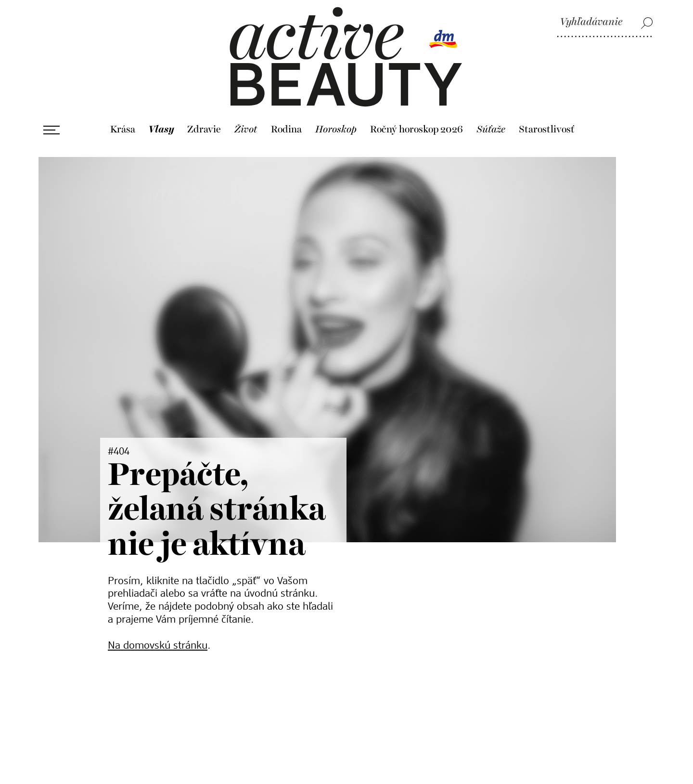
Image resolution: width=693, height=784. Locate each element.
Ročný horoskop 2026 (417, 130)
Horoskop (336, 130)
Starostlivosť (547, 130)
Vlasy (161, 130)
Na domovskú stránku (158, 646)
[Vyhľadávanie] (605, 23)
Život (246, 130)
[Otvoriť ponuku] (51, 130)
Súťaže (491, 130)
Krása (123, 130)
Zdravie (204, 130)
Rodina (286, 130)
